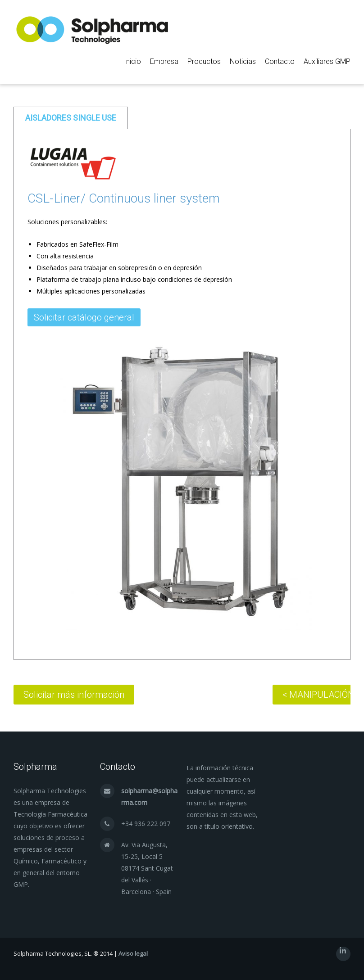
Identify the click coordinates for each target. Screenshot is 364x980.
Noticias (243, 61)
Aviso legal (133, 953)
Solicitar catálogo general (84, 317)
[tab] (71, 118)
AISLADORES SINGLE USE (71, 118)
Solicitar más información (74, 695)
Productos (204, 61)
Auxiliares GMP (327, 61)
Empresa (164, 61)
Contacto (280, 61)
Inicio (132, 61)
